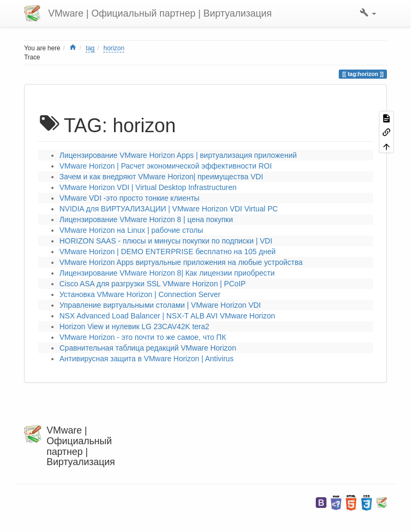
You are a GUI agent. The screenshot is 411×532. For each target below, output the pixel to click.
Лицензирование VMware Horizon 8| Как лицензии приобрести (167, 273)
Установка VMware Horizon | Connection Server (140, 294)
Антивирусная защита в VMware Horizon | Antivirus (147, 359)
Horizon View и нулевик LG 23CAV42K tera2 (134, 326)
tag (90, 48)
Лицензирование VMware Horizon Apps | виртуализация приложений (178, 155)
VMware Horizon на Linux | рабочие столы (131, 230)
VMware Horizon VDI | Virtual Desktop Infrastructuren (148, 187)
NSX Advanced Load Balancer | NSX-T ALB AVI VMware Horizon (167, 316)
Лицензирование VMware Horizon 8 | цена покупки (146, 219)
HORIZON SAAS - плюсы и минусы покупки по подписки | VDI (166, 241)
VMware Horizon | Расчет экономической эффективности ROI (166, 166)
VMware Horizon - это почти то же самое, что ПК (143, 337)
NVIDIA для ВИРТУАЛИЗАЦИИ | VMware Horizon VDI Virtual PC (169, 209)
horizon (114, 48)
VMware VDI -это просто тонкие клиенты (130, 198)
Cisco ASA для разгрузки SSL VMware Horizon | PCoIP (153, 284)
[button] (368, 13)
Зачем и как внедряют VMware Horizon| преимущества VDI (161, 177)
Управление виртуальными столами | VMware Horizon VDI (160, 305)
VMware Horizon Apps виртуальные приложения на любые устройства (181, 262)
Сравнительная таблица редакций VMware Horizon (148, 348)
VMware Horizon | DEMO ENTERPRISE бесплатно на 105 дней (168, 252)
